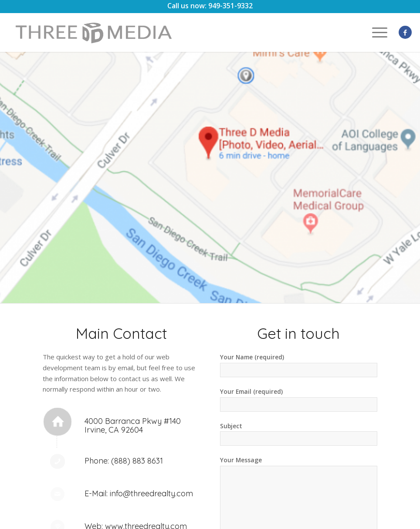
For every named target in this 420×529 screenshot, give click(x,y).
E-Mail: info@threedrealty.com (139, 493)
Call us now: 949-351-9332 (210, 6)
